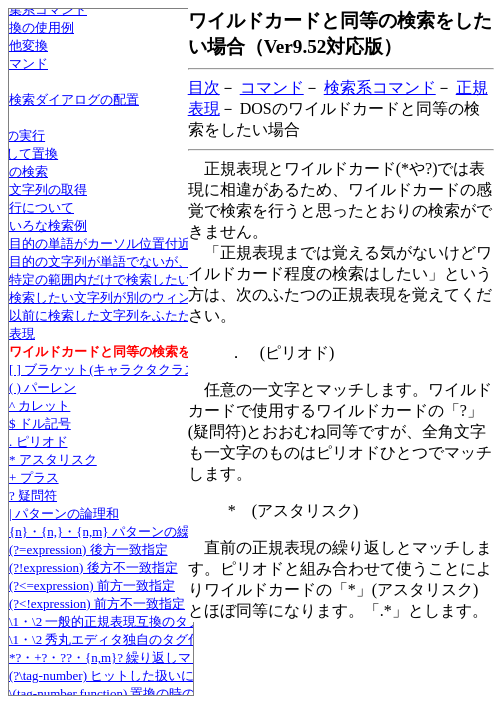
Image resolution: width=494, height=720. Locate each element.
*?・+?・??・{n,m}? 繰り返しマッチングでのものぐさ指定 (178, 657)
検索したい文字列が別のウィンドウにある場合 (145, 297)
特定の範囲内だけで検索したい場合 (113, 279)
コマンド (272, 87)
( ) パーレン (42, 387)
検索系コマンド (380, 87)
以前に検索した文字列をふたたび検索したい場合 (152, 315)
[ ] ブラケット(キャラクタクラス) (105, 369)
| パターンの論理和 (64, 513)
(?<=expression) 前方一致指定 (92, 585)
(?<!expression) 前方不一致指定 (97, 603)
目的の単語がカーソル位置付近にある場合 (132, 243)
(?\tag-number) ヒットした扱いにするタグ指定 (140, 675)
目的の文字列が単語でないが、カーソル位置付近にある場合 (184, 261)
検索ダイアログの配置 (74, 99)
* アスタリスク (53, 459)
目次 (204, 87)
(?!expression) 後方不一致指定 (93, 567)
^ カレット (39, 405)
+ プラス (34, 477)
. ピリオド (38, 441)
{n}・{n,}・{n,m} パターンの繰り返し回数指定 (145, 531)
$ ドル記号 (40, 423)
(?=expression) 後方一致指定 (88, 549)
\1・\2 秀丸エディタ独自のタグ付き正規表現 (137, 639)
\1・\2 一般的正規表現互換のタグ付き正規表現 (144, 621)
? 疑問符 (33, 495)
